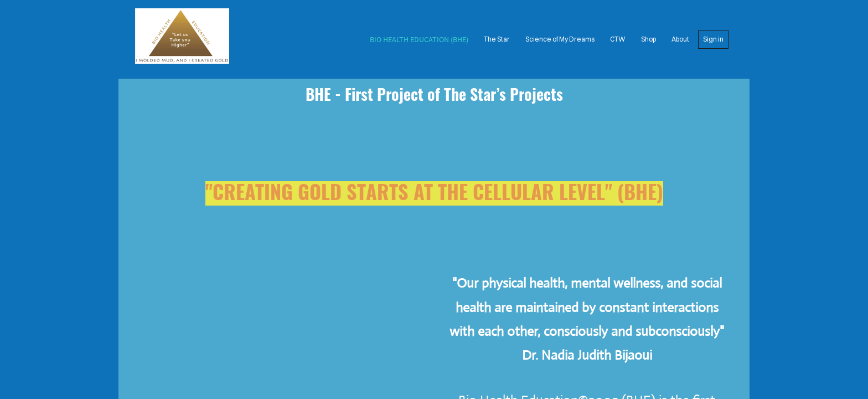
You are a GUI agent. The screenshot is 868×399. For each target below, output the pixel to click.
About (680, 39)
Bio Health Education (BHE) (419, 39)
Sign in (713, 39)
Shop (649, 39)
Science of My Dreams (560, 39)
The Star (497, 39)
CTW (618, 39)
